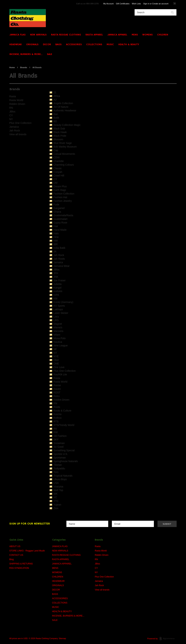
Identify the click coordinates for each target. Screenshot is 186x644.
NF (55, 349)
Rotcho (58, 414)
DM (56, 183)
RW (56, 432)
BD (55, 121)
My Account (109, 4)
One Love (59, 367)
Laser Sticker (61, 313)
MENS (135, 35)
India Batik (59, 248)
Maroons (58, 331)
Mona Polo (60, 338)
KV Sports (59, 306)
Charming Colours (64, 165)
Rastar (57, 385)
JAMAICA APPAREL (117, 35)
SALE (50, 54)
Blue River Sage (63, 143)
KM (55, 298)
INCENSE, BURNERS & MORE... (26, 54)
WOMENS (147, 35)
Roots (57, 407)
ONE (56, 364)
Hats (56, 233)
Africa (57, 96)
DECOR (47, 44)
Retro (57, 396)
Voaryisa (58, 487)
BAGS (58, 44)
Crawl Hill (59, 176)
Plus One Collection (20, 123)
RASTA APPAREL (94, 35)
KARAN (58, 291)
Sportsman (60, 458)
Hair (56, 226)
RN (11, 108)
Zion (56, 508)
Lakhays (58, 309)
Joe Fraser (60, 280)
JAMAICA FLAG (17, 35)
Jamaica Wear (62, 266)
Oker (56, 360)
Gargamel (59, 208)
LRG (56, 320)
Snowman (59, 443)
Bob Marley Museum (65, 147)
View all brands (18, 134)
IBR (56, 244)
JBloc (12, 112)
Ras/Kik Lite (60, 374)
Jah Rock (15, 131)
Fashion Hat (60, 197)
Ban (56, 114)
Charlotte (59, 161)
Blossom (58, 139)
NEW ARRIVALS (38, 35)
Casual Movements (64, 154)
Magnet (58, 324)
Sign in (146, 4)
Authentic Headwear (65, 110)
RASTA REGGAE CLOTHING (66, 35)
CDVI (57, 157)
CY (11, 115)
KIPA (56, 295)
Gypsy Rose (60, 223)
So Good (59, 447)
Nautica (58, 342)
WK (56, 494)
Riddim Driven (17, 104)
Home (12, 67)
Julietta (58, 284)
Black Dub (59, 129)
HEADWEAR (16, 44)
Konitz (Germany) (64, 302)
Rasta (13, 96)
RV (55, 429)
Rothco (58, 418)
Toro (56, 472)
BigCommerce (168, 639)
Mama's (58, 327)
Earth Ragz (60, 190)
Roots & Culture (63, 411)
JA (55, 251)
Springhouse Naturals (66, 461)
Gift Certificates (123, 4)
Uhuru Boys (60, 479)
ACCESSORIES (74, 44)
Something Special (64, 450)
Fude (56, 204)
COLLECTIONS (94, 44)
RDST (57, 393)
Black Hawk (60, 132)
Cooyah (58, 172)
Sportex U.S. (61, 454)
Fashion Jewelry (63, 201)
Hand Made (60, 230)
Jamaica (14, 127)
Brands (24, 67)
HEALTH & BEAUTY (129, 44)
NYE (56, 356)
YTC (56, 501)
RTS (56, 421)
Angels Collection (63, 103)
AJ (55, 100)
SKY (56, 440)
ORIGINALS (32, 44)
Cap (56, 150)
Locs (56, 317)
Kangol (58, 288)
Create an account (160, 4)
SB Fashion (60, 436)
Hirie (56, 237)
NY (11, 119)
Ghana (57, 212)
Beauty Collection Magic (67, 125)
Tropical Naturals (63, 476)
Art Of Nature (61, 107)
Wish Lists (136, 4)
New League (61, 346)
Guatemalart (61, 219)
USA (56, 483)
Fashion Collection (64, 194)
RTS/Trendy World (64, 425)
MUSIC (110, 44)
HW (56, 241)
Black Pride (60, 136)
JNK (56, 277)
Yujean (57, 505)
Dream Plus (60, 186)
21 (55, 92)
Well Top (58, 490)
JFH (56, 273)
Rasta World (16, 100)
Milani (57, 335)
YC (55, 497)
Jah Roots (59, 259)
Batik (56, 118)
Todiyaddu (59, 468)
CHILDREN (163, 35)
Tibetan (58, 465)
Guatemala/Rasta (63, 215)
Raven (57, 389)
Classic (58, 168)
